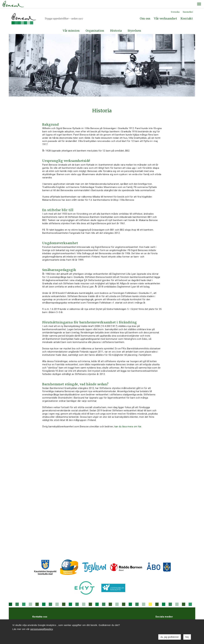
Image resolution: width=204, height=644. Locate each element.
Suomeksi (188, 4)
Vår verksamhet (166, 10)
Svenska (175, 4)
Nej (187, 637)
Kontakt (187, 10)
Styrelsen (134, 23)
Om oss (145, 10)
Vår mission (71, 23)
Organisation (95, 23)
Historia (116, 23)
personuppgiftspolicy (42, 629)
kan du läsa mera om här (128, 419)
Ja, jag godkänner (170, 637)
